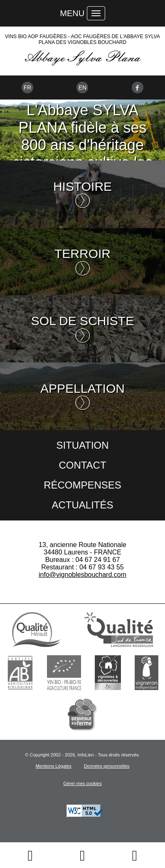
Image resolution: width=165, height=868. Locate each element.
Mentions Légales (54, 766)
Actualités (82, 505)
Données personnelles (107, 766)
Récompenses (82, 485)
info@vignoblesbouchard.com (82, 575)
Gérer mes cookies (82, 783)
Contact (82, 465)
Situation (82, 445)
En (82, 88)
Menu (72, 13)
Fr (28, 88)
